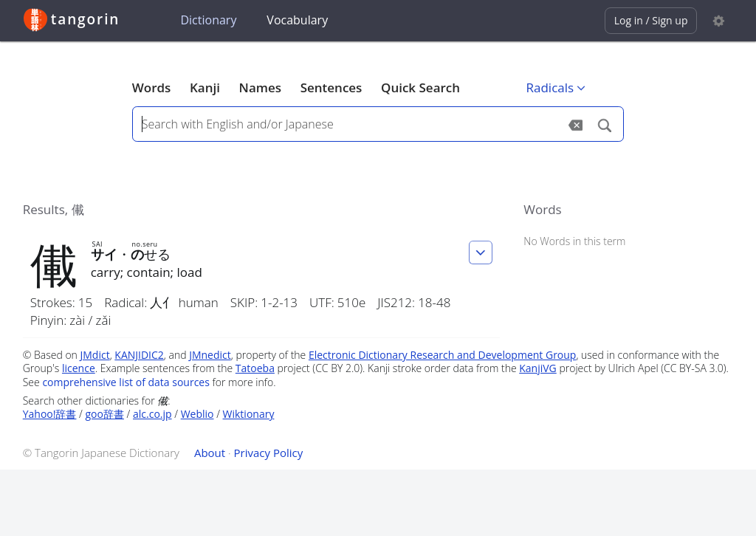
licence (79, 368)
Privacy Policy (269, 453)
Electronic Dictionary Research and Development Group (443, 355)
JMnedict (210, 355)
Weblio (197, 414)
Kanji (205, 87)
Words (152, 87)
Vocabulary (297, 20)
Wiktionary (249, 414)
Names (260, 87)
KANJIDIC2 (139, 355)
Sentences (331, 87)
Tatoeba (255, 368)
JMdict (95, 355)
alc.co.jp (152, 414)
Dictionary (208, 20)
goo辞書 (105, 414)
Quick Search (420, 87)
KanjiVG (538, 368)
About (210, 453)
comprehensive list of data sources (126, 382)
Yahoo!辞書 (50, 414)
